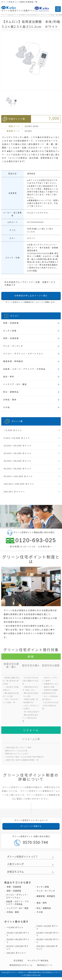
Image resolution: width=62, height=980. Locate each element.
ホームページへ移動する (31, 828)
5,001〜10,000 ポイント (17, 439)
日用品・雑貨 (10, 401)
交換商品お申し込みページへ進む (31, 296)
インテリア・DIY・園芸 (15, 385)
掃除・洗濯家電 (11, 339)
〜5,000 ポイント (13, 432)
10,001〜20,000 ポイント (18, 447)
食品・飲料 (9, 377)
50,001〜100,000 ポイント (18, 478)
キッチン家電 (10, 331)
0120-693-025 (31, 542)
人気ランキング (16, 866)
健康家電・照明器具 (13, 362)
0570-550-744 (31, 845)
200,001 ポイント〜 (14, 494)
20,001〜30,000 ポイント (18, 455)
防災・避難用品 (11, 393)
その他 (7, 408)
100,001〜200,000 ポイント (19, 486)
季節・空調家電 (11, 323)
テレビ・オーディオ (13, 346)
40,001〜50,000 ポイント (18, 470)
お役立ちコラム (16, 874)
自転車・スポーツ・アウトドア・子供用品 (24, 370)
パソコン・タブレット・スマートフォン (23, 354)
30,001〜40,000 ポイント (18, 463)
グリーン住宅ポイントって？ (24, 859)
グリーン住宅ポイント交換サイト (18, 9)
